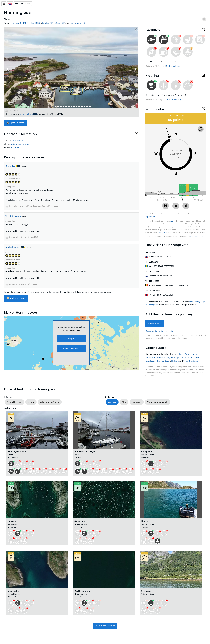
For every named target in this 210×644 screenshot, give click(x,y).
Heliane (175, 361)
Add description (16, 298)
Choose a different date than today (160, 331)
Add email (15, 147)
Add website (18, 141)
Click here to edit (197, 237)
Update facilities (173, 66)
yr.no (172, 221)
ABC (124, 402)
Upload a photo (15, 123)
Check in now (155, 324)
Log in (71, 339)
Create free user (71, 349)
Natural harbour (14, 402)
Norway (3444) (19, 23)
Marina (31, 402)
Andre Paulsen (13, 247)
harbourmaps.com (23, 4)
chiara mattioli (187, 358)
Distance (112, 402)
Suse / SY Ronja (171, 358)
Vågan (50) (60, 23)
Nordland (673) (34, 23)
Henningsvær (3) (77, 23)
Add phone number (20, 144)
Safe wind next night (50, 402)
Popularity (137, 402)
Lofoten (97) (48, 23)
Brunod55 (10, 166)
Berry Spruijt (185, 354)
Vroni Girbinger (13, 216)
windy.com (163, 233)
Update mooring (174, 100)
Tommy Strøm (26, 114)
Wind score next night (158, 402)
